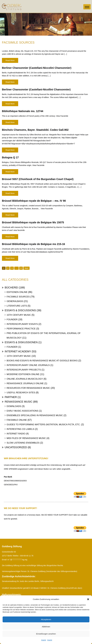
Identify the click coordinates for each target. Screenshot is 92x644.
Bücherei (11, 287)
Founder (12, 320)
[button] (88, 599)
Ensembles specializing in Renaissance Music (35, 415)
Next (27, 268)
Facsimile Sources (18, 297)
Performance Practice (21, 329)
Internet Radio (16, 434)
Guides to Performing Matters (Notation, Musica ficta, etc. (44, 425)
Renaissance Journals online (25, 383)
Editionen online (17, 292)
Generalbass (15, 301)
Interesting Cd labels (20, 429)
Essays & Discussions (20, 310)
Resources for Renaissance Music (28, 388)
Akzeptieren (46, 619)
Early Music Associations (22, 411)
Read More (10, 60)
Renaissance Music (18, 402)
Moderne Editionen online (23, 374)
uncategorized (16, 447)
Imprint (44, 640)
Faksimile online (17, 420)
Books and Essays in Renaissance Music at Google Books (42, 361)
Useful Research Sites (21, 393)
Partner (11, 397)
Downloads (14, 406)
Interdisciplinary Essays (22, 324)
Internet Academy (18, 351)
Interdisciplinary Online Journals (28, 365)
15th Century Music (19, 315)
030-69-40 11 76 (27, 556)
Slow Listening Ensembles (23, 443)
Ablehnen (46, 627)
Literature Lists (17, 306)
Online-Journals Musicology (25, 379)
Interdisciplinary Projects (24, 370)
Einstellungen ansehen (46, 634)
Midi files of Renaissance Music (26, 438)
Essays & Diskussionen (21, 342)
